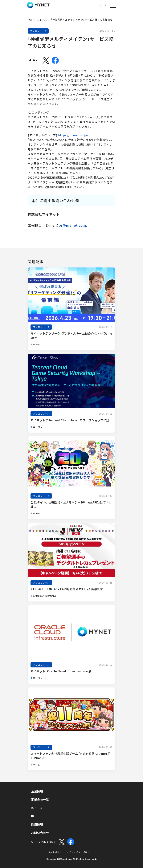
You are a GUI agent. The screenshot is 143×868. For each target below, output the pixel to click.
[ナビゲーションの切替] (113, 5)
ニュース (42, 20)
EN (104, 5)
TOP (30, 20)
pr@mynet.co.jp (73, 225)
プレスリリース (38, 31)
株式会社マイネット (38, 5)
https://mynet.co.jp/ (73, 135)
